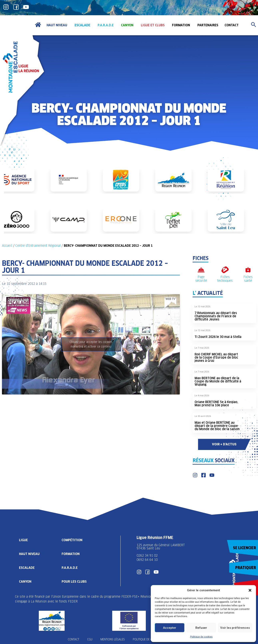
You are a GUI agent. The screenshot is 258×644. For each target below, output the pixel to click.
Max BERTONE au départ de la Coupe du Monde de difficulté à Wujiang (218, 381)
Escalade (27, 568)
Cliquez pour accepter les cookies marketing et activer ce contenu (91, 344)
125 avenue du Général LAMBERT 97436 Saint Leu (161, 547)
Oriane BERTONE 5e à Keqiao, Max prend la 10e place (216, 404)
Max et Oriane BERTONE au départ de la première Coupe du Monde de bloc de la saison (217, 426)
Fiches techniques (225, 279)
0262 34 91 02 (147, 556)
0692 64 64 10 (147, 560)
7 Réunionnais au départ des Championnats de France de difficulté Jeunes (216, 316)
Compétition (72, 540)
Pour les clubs (74, 582)
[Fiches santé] (248, 270)
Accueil (7, 246)
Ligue (23, 540)
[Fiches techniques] (225, 270)
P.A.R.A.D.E (70, 568)
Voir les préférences (235, 628)
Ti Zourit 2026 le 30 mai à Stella (218, 337)
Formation (71, 554)
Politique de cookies (201, 637)
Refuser (201, 628)
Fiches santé (248, 279)
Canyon (25, 582)
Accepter (170, 628)
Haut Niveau (29, 554)
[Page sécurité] (201, 270)
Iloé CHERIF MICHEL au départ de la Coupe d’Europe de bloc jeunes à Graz (216, 357)
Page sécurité (201, 279)
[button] (250, 590)
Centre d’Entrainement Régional (38, 246)
